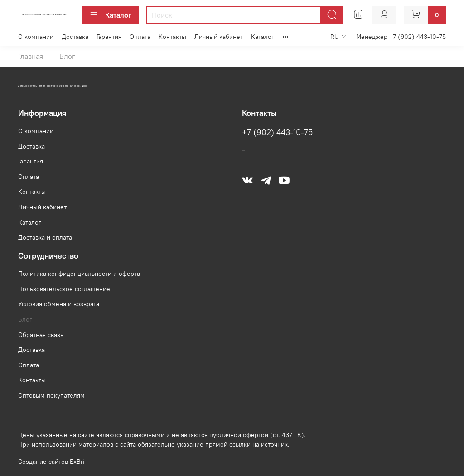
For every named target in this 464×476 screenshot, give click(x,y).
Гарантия (109, 37)
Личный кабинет (219, 37)
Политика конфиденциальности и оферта (79, 274)
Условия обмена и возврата (59, 304)
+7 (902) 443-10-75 (277, 132)
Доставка (75, 37)
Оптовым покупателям (51, 395)
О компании (36, 37)
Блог (25, 319)
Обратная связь (41, 335)
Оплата (140, 37)
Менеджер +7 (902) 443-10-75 (401, 37)
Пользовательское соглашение (64, 289)
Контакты (172, 37)
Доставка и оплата (45, 237)
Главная (31, 56)
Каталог (110, 15)
